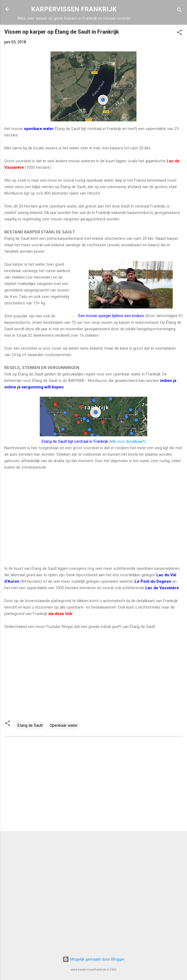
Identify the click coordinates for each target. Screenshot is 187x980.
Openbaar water (64, 725)
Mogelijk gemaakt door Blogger (94, 959)
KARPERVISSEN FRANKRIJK (74, 9)
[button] (179, 33)
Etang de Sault (30, 725)
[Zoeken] (179, 11)
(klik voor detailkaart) (94, 441)
